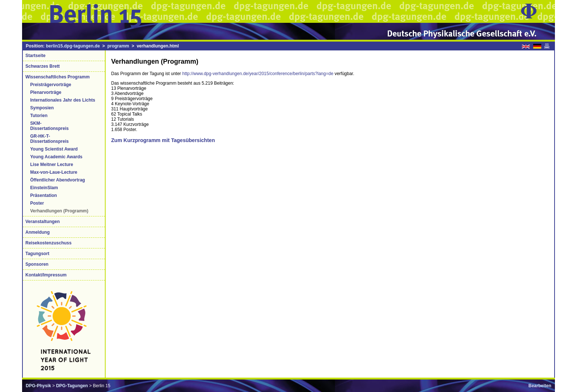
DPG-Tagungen (72, 386)
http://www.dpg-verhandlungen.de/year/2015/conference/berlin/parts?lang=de (258, 74)
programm (118, 46)
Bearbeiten (540, 386)
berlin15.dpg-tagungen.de (73, 46)
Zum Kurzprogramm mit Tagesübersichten (163, 140)
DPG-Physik (38, 386)
